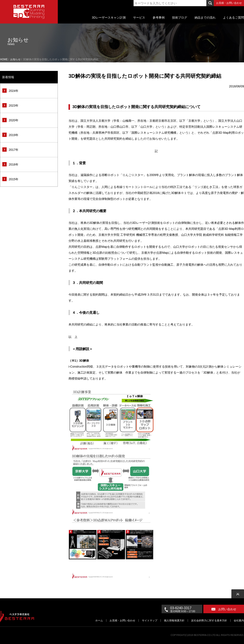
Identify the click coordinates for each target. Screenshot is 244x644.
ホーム (99, 621)
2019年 (14, 135)
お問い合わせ (227, 609)
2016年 (14, 164)
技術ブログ (180, 18)
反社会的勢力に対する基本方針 (209, 621)
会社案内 (239, 621)
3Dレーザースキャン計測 (109, 18)
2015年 (14, 179)
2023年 (14, 106)
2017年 (14, 150)
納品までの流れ (205, 18)
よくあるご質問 (234, 18)
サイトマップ (150, 621)
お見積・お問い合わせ (229, 3)
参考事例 (159, 18)
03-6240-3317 (186, 610)
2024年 (14, 91)
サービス (139, 18)
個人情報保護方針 (174, 621)
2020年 (14, 120)
